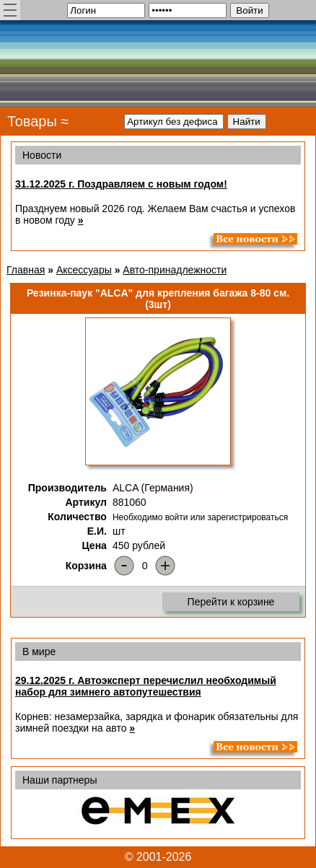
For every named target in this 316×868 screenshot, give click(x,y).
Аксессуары (84, 270)
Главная (26, 270)
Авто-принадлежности (175, 270)
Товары (32, 121)
